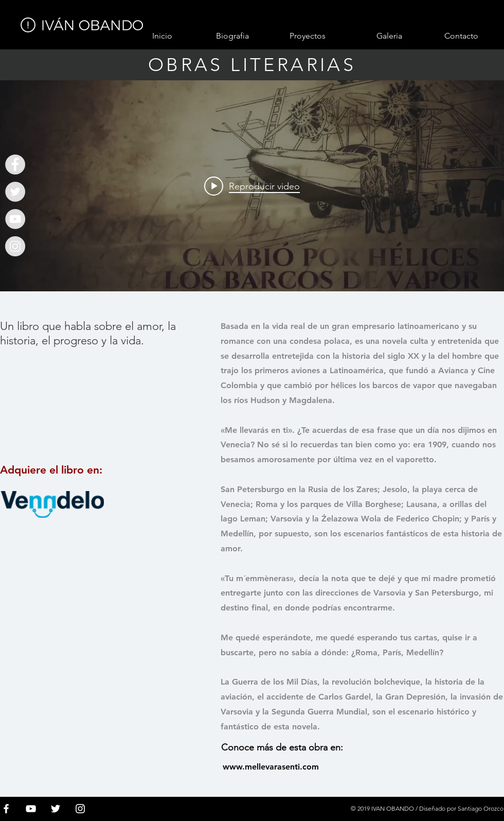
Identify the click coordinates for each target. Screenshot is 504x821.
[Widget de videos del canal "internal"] (252, 186)
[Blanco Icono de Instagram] (80, 809)
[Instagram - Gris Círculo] (15, 246)
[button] (292, 36)
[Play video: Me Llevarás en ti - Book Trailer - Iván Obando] (252, 186)
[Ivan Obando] (15, 164)
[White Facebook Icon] (6, 809)
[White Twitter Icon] (56, 809)
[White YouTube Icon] (31, 809)
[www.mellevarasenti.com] (271, 767)
